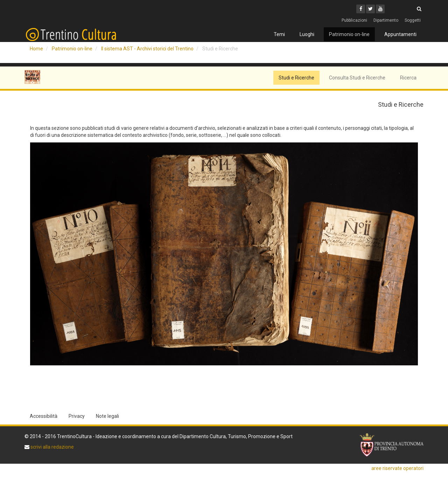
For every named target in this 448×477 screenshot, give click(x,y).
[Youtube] (380, 9)
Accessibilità (44, 416)
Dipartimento (386, 20)
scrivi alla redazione (52, 447)
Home (36, 49)
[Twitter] (370, 9)
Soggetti (413, 20)
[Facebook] (361, 9)
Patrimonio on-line (349, 34)
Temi (279, 34)
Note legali (107, 416)
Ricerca (408, 78)
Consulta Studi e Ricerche (357, 78)
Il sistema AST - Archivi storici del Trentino (147, 49)
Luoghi (307, 34)
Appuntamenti (400, 34)
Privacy (77, 416)
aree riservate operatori (397, 468)
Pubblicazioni (354, 20)
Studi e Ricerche (296, 78)
